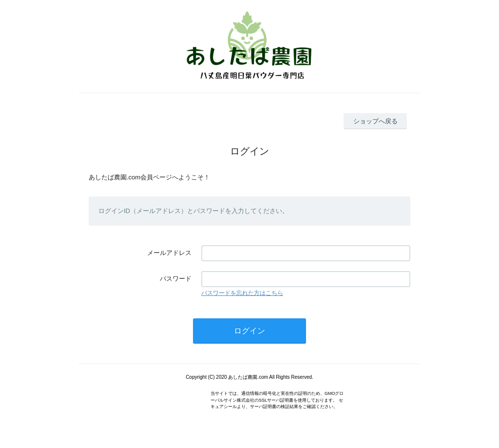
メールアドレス (169, 253)
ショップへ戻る (375, 121)
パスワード (176, 279)
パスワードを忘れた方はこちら (242, 293)
